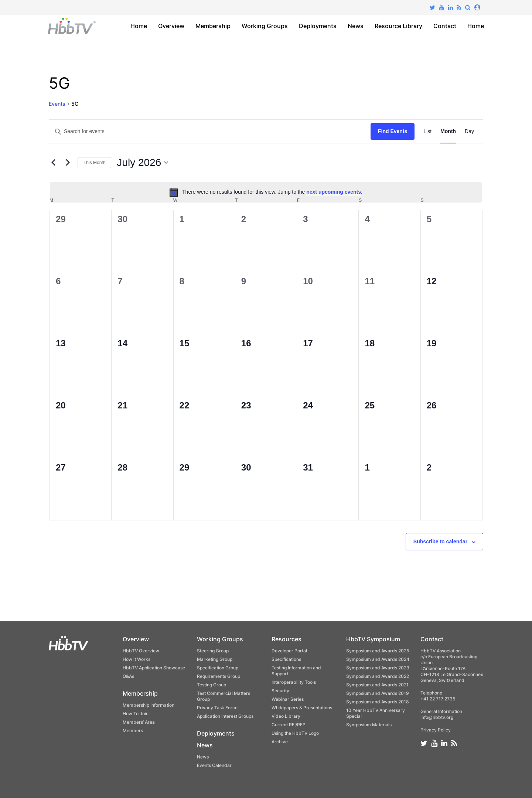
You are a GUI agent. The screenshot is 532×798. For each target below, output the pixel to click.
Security (280, 691)
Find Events (393, 131)
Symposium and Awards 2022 (378, 676)
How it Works (137, 659)
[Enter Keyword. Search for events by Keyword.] (210, 131)
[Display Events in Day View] (469, 131)
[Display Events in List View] (427, 131)
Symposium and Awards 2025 (378, 651)
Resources (287, 639)
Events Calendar (214, 765)
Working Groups (265, 26)
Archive (280, 742)
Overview (171, 26)
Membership (213, 26)
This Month (94, 163)
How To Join (136, 714)
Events (57, 104)
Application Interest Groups (225, 716)
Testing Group (212, 685)
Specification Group (218, 668)
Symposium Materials (369, 725)
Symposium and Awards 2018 (378, 702)
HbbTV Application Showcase (154, 668)
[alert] (266, 192)
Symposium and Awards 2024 (378, 659)
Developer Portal (289, 651)
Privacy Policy (436, 730)
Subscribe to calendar (440, 541)
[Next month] (68, 163)
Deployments (318, 26)
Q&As (128, 676)
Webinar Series (288, 699)
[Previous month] (53, 163)
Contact (445, 26)
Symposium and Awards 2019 (378, 693)
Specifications (286, 659)
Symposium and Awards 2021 (377, 685)
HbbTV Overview (141, 651)
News (356, 26)
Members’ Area (139, 722)
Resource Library (398, 26)
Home (139, 26)
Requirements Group (219, 676)
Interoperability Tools (294, 682)
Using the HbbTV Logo (295, 733)
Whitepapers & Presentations (302, 708)
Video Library (286, 716)
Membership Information (149, 705)
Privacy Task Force (217, 708)
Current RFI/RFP (289, 725)
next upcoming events (334, 192)
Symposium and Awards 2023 (378, 668)
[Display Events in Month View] (448, 131)
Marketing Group (215, 659)
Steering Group (213, 651)
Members (133, 731)
